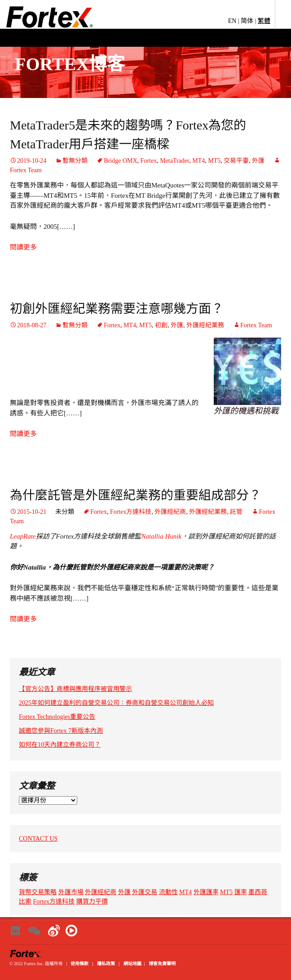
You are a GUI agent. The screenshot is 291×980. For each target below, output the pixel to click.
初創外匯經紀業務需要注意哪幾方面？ (117, 309)
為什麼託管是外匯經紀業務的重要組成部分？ (136, 495)
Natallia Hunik (161, 536)
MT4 (198, 161)
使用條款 (79, 963)
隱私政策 (106, 963)
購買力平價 (92, 902)
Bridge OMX (120, 161)
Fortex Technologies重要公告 (57, 717)
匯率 (241, 892)
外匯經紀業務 (205, 325)
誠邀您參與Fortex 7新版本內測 (61, 731)
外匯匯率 (206, 892)
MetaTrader (174, 161)
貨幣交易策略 (38, 892)
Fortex (149, 161)
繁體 (264, 21)
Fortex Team (256, 325)
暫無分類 (75, 161)
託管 (236, 512)
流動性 (168, 892)
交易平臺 (236, 161)
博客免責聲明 (162, 963)
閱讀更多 (23, 247)
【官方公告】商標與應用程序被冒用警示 (75, 689)
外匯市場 (71, 892)
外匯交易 (145, 892)
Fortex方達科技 (131, 512)
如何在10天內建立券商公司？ (60, 745)
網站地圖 (132, 963)
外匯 (258, 161)
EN (232, 21)
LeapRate (23, 536)
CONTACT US (38, 839)
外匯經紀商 (170, 512)
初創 (161, 325)
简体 (247, 21)
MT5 (214, 161)
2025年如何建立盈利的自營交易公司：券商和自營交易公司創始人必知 (116, 703)
